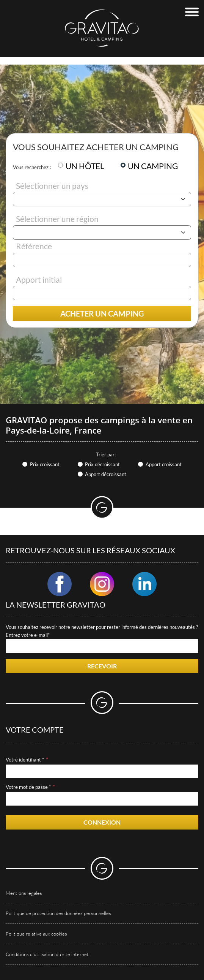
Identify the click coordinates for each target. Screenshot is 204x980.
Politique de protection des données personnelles (58, 913)
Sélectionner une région (57, 219)
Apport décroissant (106, 474)
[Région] (102, 233)
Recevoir (102, 666)
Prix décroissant (102, 464)
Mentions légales (24, 893)
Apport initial (39, 279)
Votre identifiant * (25, 760)
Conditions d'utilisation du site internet (47, 954)
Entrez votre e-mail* (28, 635)
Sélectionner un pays (52, 186)
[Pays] (102, 199)
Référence (34, 246)
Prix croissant (45, 464)
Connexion (102, 822)
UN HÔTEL (85, 166)
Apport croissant (164, 464)
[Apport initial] (102, 293)
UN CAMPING (153, 166)
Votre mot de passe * (28, 787)
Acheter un (102, 313)
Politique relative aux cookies (36, 934)
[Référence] (102, 260)
